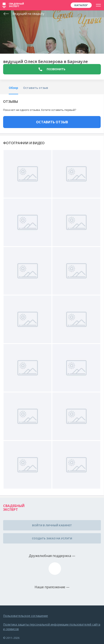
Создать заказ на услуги (52, 538)
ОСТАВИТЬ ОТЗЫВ (52, 122)
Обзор (13, 88)
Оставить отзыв (36, 88)
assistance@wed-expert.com (55, 569)
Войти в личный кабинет (52, 525)
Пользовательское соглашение (26, 616)
